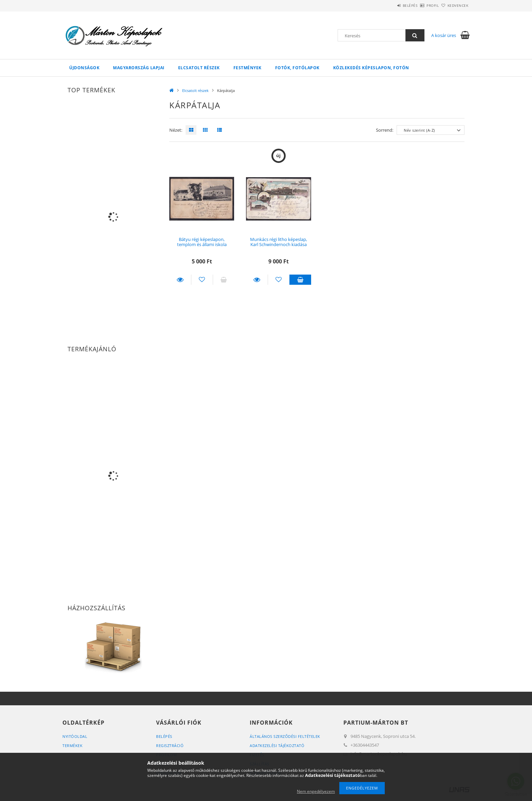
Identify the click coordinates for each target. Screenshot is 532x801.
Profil (421, 5)
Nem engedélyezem (316, 791)
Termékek (72, 746)
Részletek (180, 280)
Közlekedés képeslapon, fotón (371, 68)
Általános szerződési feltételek (285, 736)
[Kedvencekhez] (202, 280)
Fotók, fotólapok (297, 68)
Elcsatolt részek (199, 68)
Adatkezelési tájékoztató (277, 746)
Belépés (391, 5)
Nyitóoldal (75, 736)
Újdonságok (84, 68)
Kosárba (300, 280)
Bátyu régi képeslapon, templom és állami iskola (202, 242)
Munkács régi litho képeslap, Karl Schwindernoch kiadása (279, 242)
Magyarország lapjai (139, 68)
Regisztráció (170, 746)
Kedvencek (454, 5)
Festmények (248, 68)
